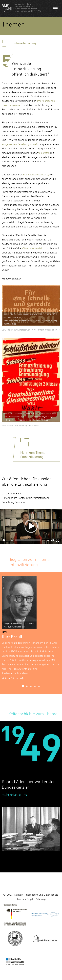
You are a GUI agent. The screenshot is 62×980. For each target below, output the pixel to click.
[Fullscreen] (58, 540)
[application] (31, 526)
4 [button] (35, 686)
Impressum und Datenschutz (41, 895)
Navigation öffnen (55, 8)
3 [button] (31, 686)
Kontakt (19, 895)
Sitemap (41, 899)
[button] (31, 526)
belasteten (44, 153)
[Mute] (52, 540)
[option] (31, 628)
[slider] (28, 540)
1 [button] (23, 686)
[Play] (4, 540)
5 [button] (39, 686)
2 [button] (27, 686)
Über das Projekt (25, 899)
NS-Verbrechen (30, 248)
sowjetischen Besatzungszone (19, 144)
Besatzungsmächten (35, 174)
